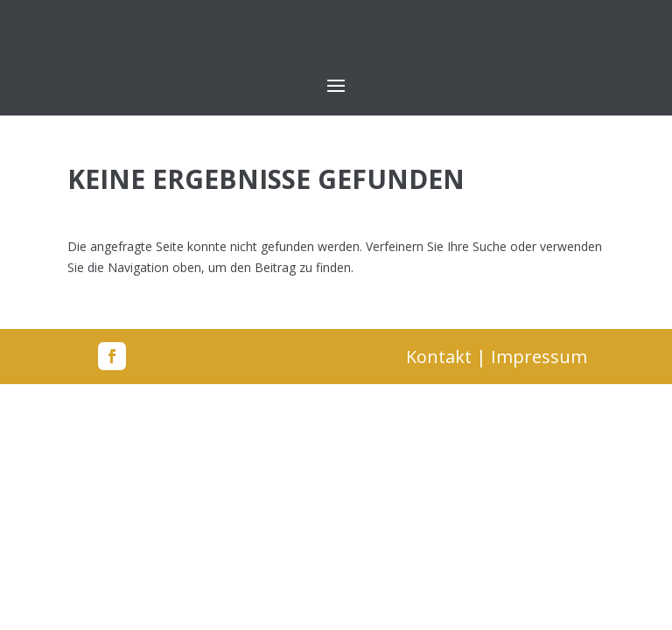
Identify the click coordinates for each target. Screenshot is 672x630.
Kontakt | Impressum (497, 357)
